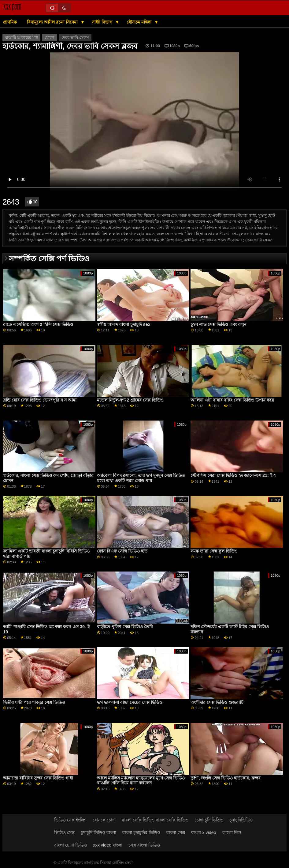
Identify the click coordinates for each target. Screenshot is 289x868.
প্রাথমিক (10, 22)
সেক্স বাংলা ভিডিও (144, 845)
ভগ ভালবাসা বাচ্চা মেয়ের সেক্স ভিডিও (130, 702)
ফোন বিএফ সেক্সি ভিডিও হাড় (122, 551)
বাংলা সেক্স (176, 832)
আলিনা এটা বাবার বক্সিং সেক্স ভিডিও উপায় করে (232, 400)
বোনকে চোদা (104, 820)
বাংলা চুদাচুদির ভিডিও (141, 832)
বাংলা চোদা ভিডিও (70, 845)
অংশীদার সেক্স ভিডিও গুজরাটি (217, 702)
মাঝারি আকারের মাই (21, 38)
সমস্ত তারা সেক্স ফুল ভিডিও (214, 551)
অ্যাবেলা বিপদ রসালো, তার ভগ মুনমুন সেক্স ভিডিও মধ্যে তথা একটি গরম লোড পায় (141, 478)
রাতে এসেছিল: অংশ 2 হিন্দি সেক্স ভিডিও (38, 324)
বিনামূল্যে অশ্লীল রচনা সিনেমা (53, 22)
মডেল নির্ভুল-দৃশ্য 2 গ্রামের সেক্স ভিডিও (130, 400)
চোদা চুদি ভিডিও (209, 820)
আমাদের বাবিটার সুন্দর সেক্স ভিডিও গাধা (38, 778)
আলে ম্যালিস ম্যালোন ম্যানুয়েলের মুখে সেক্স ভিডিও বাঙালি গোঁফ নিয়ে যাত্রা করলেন (141, 781)
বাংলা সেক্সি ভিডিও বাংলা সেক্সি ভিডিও (155, 820)
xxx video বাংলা (108, 845)
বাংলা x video (204, 832)
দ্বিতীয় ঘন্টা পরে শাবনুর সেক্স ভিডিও (34, 702)
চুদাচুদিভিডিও (241, 820)
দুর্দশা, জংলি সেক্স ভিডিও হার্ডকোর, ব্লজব (226, 778)
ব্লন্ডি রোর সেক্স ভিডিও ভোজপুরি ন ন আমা (40, 400)
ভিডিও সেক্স (64, 832)
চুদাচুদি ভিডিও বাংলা (98, 832)
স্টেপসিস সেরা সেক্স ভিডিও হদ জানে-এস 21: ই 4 (233, 475)
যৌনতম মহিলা (140, 22)
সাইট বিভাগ (103, 22)
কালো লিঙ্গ (232, 832)
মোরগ (50, 38)
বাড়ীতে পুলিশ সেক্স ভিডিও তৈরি (125, 627)
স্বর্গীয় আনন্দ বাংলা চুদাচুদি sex (124, 324)
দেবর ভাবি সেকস (75, 38)
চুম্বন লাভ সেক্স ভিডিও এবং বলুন (218, 324)
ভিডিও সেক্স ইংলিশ (70, 820)
